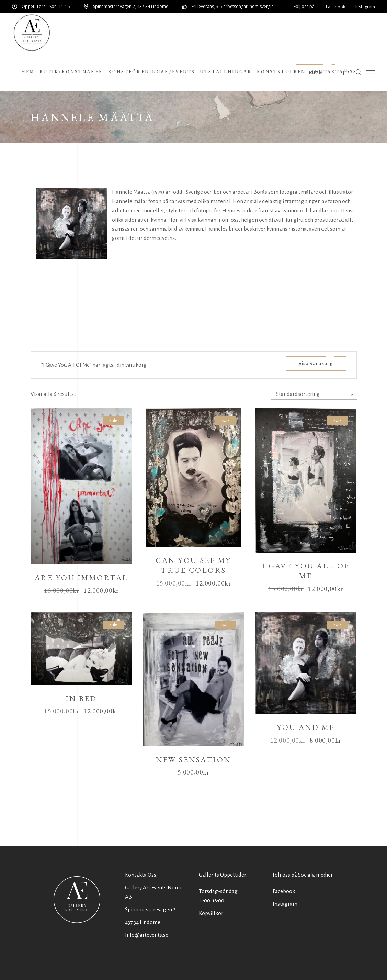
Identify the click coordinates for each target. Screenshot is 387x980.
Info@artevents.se (147, 935)
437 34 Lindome (143, 922)
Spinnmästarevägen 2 (150, 909)
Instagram (285, 904)
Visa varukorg (316, 363)
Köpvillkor (211, 913)
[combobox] (314, 394)
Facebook (284, 891)
